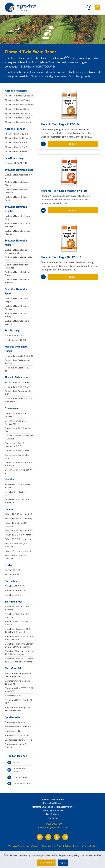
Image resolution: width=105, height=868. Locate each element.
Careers (35, 846)
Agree (63, 862)
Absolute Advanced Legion (18, 113)
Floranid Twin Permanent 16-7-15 (18, 393)
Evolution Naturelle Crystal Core (18, 217)
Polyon (9, 509)
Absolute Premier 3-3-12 (17, 143)
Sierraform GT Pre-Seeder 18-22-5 (19, 702)
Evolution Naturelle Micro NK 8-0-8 (19, 259)
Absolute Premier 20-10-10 (18, 138)
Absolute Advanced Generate (19, 104)
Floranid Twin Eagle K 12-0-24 (19, 356)
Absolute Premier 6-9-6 (16, 147)
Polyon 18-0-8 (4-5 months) (18, 535)
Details (73, 144)
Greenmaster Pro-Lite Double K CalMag (19, 437)
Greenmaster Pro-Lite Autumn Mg (15, 422)
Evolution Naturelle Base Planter (16, 184)
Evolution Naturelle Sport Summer (17, 322)
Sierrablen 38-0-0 (13, 595)
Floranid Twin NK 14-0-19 (17, 387)
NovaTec (10, 480)
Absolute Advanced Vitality (18, 122)
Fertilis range (13, 331)
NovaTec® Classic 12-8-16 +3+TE (18, 486)
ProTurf (9, 565)
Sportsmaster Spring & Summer (16, 746)
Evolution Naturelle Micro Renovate (17, 266)
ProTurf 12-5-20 (13, 570)
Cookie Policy (89, 846)
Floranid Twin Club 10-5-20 (18, 382)
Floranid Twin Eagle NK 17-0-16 (18, 369)
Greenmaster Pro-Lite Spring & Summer (19, 464)
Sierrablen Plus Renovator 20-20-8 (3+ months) (19, 638)
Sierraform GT (13, 668)
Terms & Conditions (19, 846)
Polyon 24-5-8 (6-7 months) (18, 551)
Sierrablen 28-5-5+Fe (15, 590)
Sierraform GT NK (13, 696)
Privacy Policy (72, 846)
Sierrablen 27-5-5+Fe (15, 586)
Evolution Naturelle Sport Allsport (17, 300)
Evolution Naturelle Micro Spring (17, 274)
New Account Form (52, 846)
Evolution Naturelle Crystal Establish (18, 225)
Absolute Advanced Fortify (18, 100)
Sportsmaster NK (13, 731)
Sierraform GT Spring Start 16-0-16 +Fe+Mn (17, 709)
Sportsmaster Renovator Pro (18, 740)
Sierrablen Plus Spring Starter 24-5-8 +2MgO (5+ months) (19, 645)
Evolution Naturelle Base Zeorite (16, 198)
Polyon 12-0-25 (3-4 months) (18, 514)
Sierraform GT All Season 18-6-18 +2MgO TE (19, 675)
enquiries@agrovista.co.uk (54, 827)
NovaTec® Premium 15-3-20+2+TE (17, 501)
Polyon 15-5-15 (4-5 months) (18, 530)
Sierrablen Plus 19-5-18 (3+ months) (18, 608)
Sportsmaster (13, 717)
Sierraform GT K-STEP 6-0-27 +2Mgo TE (19, 690)
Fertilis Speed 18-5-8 (15, 335)
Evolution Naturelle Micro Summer (17, 281)
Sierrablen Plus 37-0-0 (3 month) (16, 623)
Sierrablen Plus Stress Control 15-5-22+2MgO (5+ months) (19, 660)
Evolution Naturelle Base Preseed (16, 191)
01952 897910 (54, 824)
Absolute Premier (15, 129)
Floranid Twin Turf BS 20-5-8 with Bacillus (18, 400)
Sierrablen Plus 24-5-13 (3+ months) (18, 616)
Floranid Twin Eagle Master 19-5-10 (18, 362)
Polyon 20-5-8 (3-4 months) (18, 539)
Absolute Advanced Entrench (19, 96)
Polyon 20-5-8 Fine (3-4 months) (16, 545)
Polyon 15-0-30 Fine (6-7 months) (16, 524)
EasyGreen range (15, 158)
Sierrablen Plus (14, 602)
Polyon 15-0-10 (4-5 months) (18, 518)
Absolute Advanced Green (17, 109)
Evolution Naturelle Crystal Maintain (18, 232)
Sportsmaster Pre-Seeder (17, 735)
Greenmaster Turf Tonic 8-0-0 (19, 471)
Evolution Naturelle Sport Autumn (17, 307)
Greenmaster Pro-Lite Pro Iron (17, 456)
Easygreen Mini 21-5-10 (16, 163)
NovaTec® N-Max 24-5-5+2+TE (16, 493)
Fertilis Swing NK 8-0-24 (16, 340)
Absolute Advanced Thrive (18, 118)
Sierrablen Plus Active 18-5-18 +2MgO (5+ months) (18, 630)
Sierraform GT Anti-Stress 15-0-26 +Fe (17, 682)
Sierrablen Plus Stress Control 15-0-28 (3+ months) (19, 653)
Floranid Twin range (16, 377)
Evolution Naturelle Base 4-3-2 (19, 176)
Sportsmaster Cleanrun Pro (18, 727)
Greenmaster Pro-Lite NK (17, 450)
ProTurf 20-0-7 (12, 574)
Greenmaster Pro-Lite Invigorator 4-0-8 (15, 445)
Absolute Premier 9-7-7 (16, 151)
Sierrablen (11, 581)
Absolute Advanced (16, 91)
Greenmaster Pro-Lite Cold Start (18, 430)
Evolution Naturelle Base (19, 170)
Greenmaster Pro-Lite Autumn (15, 415)
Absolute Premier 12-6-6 (17, 134)
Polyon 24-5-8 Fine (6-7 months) (16, 557)
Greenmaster (12, 408)
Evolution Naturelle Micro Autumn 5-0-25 (17, 251)
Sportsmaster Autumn (15, 722)
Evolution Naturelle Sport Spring (17, 315)
